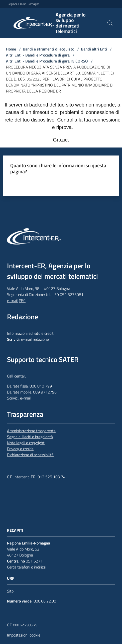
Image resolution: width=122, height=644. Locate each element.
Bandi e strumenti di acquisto (48, 49)
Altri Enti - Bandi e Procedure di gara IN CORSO (47, 61)
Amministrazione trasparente (31, 431)
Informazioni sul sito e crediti (31, 333)
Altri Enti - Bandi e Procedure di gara (38, 55)
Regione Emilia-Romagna (23, 4)
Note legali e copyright (26, 443)
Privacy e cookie (20, 449)
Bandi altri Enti (94, 49)
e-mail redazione (35, 339)
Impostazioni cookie (24, 635)
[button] (110, 23)
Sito (10, 591)
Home (11, 49)
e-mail (12, 300)
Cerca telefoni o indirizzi (27, 567)
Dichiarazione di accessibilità (30, 455)
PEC (22, 300)
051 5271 (34, 561)
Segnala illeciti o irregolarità (30, 437)
